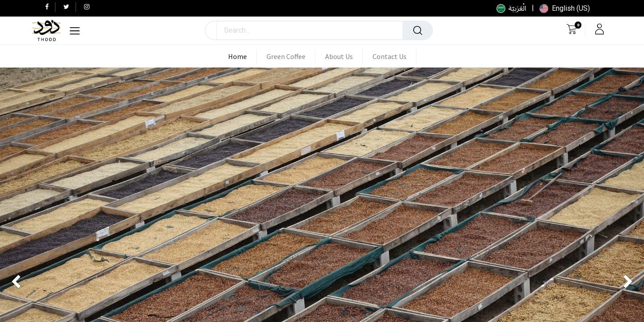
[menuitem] (242, 56)
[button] (211, 30)
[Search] (418, 30)
